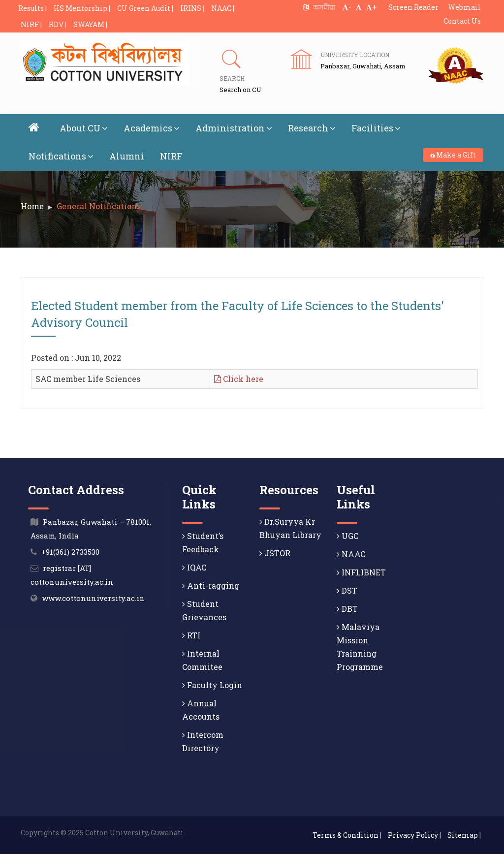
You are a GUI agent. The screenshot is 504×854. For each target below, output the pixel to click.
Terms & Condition (346, 835)
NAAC (351, 554)
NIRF (171, 156)
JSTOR (275, 553)
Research (312, 128)
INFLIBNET (361, 572)
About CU (84, 128)
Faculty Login (212, 685)
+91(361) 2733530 (70, 552)
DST (347, 590)
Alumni (127, 156)
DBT (347, 609)
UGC (347, 536)
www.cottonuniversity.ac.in (93, 598)
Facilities (376, 128)
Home (32, 206)
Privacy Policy (413, 835)
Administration (234, 128)
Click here (239, 379)
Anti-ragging (211, 585)
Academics (152, 128)
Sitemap (463, 835)
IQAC (194, 567)
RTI (191, 635)
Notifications (61, 156)
